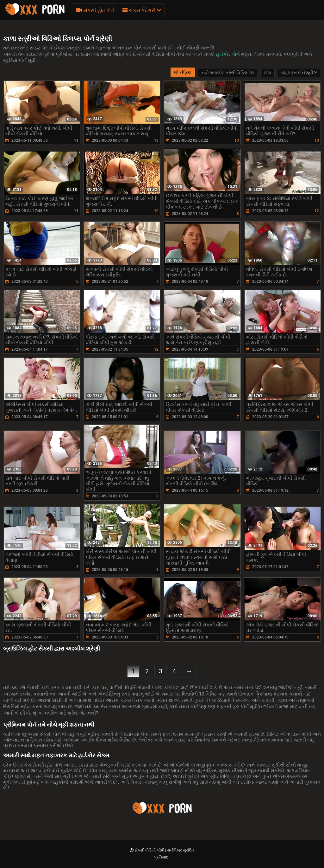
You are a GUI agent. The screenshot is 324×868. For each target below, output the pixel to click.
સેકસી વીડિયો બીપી (150, 850)
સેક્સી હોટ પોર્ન (95, 10)
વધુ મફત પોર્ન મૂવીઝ (299, 73)
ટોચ (268, 73)
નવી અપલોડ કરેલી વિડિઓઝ (228, 73)
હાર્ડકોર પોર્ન (229, 54)
